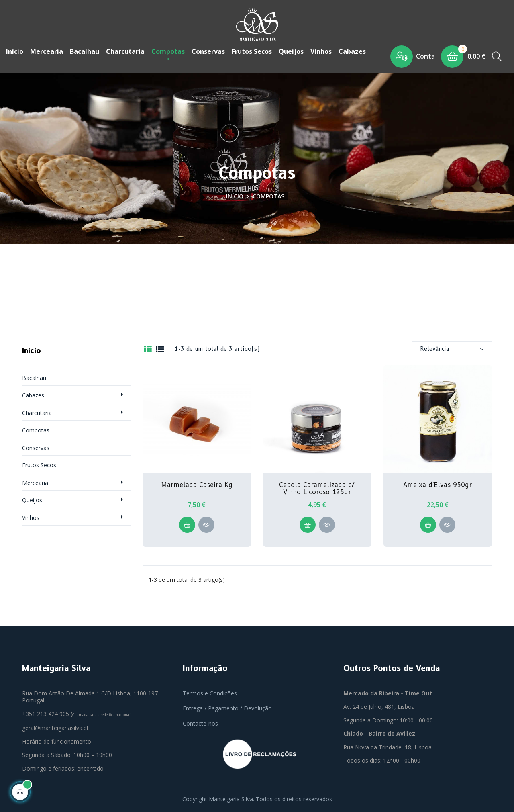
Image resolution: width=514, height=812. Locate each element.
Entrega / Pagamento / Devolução (227, 707)
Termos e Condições (210, 691)
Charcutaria (37, 411)
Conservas (36, 446)
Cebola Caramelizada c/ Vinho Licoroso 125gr (317, 487)
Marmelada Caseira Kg (197, 483)
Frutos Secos (39, 463)
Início (31, 349)
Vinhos (31, 516)
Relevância (452, 347)
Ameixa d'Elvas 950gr (438, 483)
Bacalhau (34, 376)
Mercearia (35, 481)
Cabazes (33, 393)
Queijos (32, 498)
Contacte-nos (200, 721)
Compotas (36, 428)
